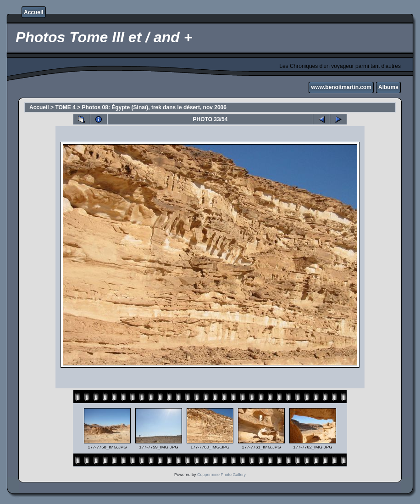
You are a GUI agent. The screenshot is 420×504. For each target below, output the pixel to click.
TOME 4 (65, 107)
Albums (388, 87)
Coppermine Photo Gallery (221, 475)
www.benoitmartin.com (341, 87)
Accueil (34, 12)
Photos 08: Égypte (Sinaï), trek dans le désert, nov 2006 (154, 107)
